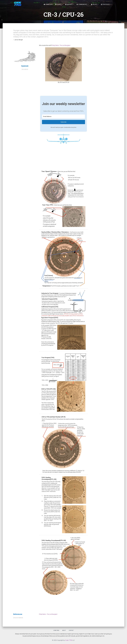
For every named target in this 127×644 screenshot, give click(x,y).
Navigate (69, 4)
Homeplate (48, 4)
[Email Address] (64, 116)
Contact (71, 630)
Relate (94, 4)
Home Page (56, 630)
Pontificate (106, 4)
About (64, 630)
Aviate (58, 4)
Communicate (82, 4)
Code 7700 (69, 640)
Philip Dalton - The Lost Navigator (61, 45)
